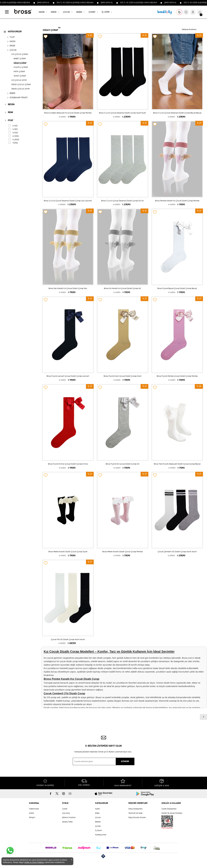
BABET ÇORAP (20, 59)
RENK (10, 112)
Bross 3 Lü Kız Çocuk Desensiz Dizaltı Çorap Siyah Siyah (122, 113)
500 (15, 133)
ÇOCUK (66, 12)
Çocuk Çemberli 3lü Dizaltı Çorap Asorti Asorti (177, 552)
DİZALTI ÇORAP (20, 63)
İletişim (32, 818)
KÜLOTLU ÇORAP (21, 67)
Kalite (31, 813)
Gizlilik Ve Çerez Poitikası (172, 813)
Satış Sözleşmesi (135, 809)
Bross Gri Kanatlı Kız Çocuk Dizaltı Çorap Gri (122, 288)
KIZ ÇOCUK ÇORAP (20, 54)
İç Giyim (99, 830)
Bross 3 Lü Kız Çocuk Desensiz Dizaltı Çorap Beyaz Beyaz (177, 113)
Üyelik (65, 809)
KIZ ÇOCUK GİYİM (19, 80)
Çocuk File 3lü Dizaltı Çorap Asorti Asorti (68, 640)
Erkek (97, 813)
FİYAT (11, 120)
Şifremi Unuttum (69, 818)
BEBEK (79, 12)
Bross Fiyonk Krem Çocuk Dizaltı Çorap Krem (123, 376)
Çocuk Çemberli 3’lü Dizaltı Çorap (64, 693)
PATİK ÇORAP (19, 72)
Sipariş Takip (67, 822)
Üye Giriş (66, 813)
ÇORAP (92, 12)
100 (15, 126)
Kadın (98, 809)
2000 (16, 140)
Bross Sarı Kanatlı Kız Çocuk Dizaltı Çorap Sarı (68, 288)
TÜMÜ (15, 143)
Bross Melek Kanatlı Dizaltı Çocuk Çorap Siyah (68, 552)
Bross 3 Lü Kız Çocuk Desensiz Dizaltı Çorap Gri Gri (122, 201)
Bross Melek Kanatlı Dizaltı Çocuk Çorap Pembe (123, 552)
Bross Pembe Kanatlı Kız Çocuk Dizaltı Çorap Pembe (177, 201)
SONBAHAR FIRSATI (19, 98)
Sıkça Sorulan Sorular (137, 818)
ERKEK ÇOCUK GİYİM (20, 89)
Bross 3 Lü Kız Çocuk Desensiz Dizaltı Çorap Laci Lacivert (68, 201)
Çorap (98, 826)
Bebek (98, 822)
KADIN (42, 12)
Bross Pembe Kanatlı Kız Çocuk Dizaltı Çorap (72, 679)
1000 (16, 136)
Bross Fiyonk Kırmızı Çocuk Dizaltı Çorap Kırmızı (68, 464)
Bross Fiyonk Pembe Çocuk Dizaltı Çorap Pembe (177, 376)
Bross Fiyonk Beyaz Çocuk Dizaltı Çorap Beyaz (177, 288)
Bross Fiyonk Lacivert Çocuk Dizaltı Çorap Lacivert (68, 376)
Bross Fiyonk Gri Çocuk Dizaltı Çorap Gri (123, 464)
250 (15, 129)
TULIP (12, 37)
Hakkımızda (34, 809)
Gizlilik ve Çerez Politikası (34, 862)
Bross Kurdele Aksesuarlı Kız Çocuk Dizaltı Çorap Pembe (68, 113)
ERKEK (54, 12)
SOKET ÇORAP (20, 76)
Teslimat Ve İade (135, 813)
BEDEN (11, 104)
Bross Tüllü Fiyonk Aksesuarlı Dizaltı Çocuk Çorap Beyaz (177, 464)
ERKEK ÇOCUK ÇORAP (21, 85)
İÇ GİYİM (106, 12)
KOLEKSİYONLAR (165, 12)
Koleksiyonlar (101, 835)
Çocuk (98, 818)
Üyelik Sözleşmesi (169, 809)
